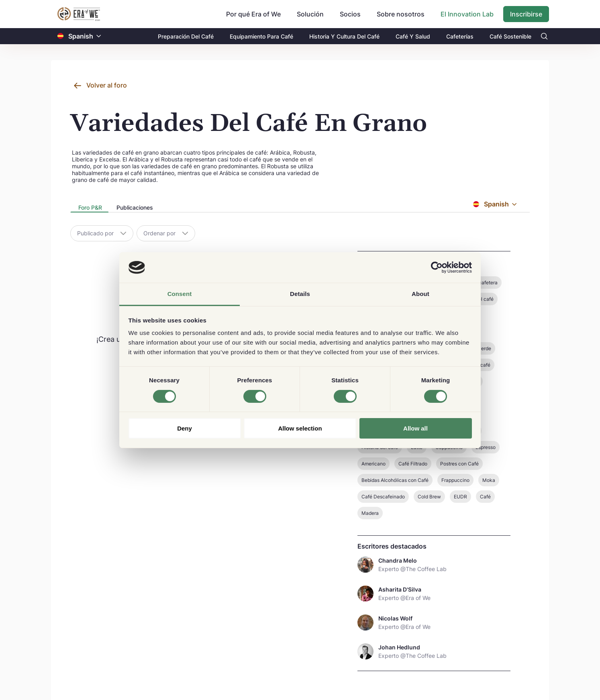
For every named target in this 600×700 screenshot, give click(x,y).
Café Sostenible (510, 36)
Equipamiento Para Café (261, 36)
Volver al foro (107, 85)
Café (485, 497)
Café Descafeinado (383, 497)
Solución (310, 14)
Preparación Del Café (186, 36)
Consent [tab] (180, 294)
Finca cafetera (481, 283)
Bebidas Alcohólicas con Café (395, 480)
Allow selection (300, 428)
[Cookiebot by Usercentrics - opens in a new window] (437, 267)
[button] (99, 36)
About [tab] (420, 294)
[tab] (89, 208)
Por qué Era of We (253, 14)
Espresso (486, 447)
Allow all (415, 428)
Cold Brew (429, 497)
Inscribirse (526, 14)
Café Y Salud (413, 36)
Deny (185, 428)
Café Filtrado (413, 464)
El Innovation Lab (467, 14)
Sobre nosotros (401, 14)
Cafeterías (460, 36)
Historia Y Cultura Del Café (344, 36)
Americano (373, 464)
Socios (350, 14)
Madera (370, 513)
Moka (489, 480)
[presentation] (89, 208)
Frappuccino (455, 480)
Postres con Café (459, 464)
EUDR (460, 497)
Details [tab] (300, 294)
